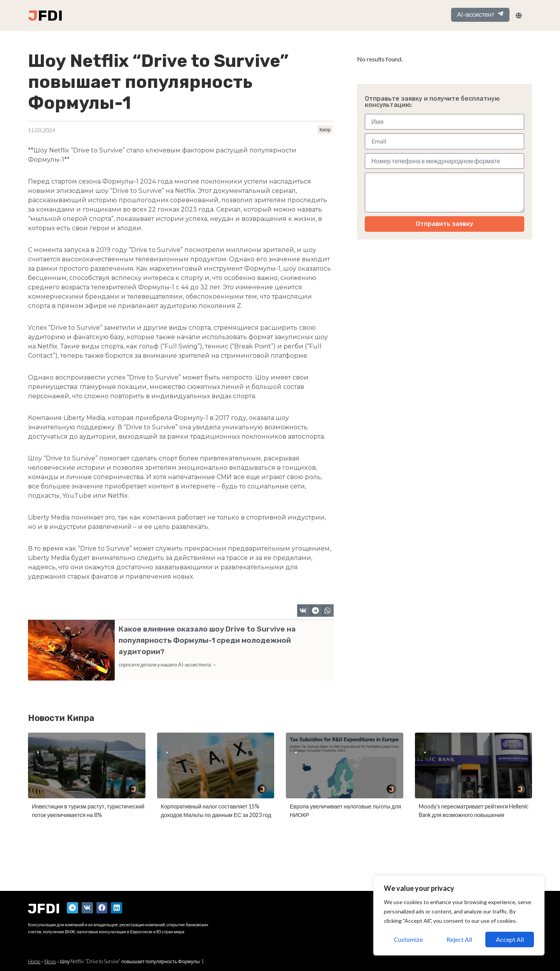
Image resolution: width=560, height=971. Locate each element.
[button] (303, 611)
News (50, 961)
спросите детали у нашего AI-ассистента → (168, 665)
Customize (408, 939)
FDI (50, 16)
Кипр (325, 129)
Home (34, 961)
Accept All (510, 939)
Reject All (459, 939)
